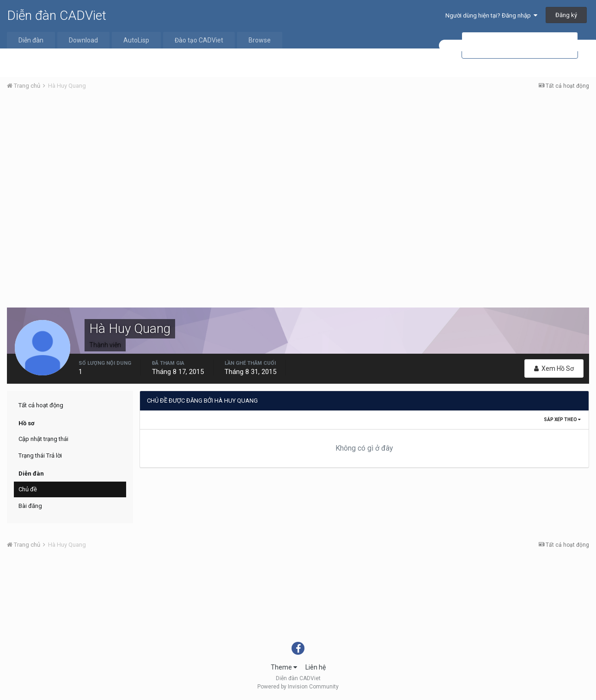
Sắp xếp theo (562, 419)
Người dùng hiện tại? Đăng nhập (491, 15)
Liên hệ (316, 667)
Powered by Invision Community (298, 687)
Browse (260, 40)
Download (83, 40)
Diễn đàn (31, 40)
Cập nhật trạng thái (43, 439)
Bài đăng (30, 506)
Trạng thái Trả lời (40, 456)
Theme (284, 667)
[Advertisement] (298, 167)
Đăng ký (566, 15)
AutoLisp (136, 40)
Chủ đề (28, 489)
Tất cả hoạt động (41, 405)
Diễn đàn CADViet (57, 15)
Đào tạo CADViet (199, 40)
